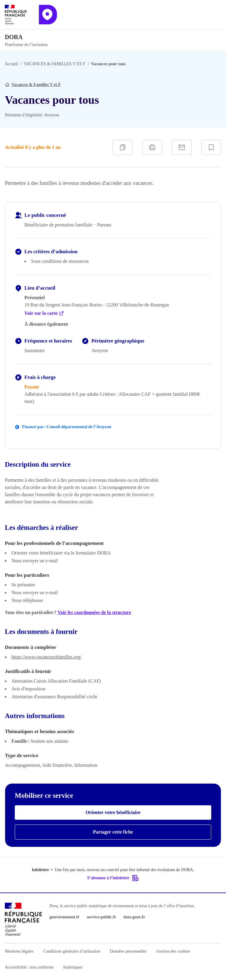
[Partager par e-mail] (182, 147)
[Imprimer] (152, 147)
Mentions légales (19, 951)
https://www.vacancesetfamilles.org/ (46, 657)
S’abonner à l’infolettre (113, 878)
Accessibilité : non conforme (29, 967)
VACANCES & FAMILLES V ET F (55, 64)
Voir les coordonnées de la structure (94, 612)
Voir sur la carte (44, 313)
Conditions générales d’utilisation (72, 951)
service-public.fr (102, 917)
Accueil (11, 64)
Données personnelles (128, 951)
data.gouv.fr (134, 917)
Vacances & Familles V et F (36, 85)
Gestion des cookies (173, 951)
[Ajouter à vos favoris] (211, 147)
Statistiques (73, 967)
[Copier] (123, 147)
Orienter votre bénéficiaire (113, 812)
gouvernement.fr (64, 917)
